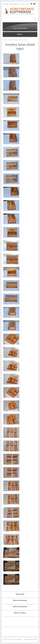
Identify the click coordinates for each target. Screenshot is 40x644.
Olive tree (22, 4)
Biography (6, 4)
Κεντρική (5, 40)
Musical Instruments (14, 4)
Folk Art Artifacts (23, 40)
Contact (27, 4)
